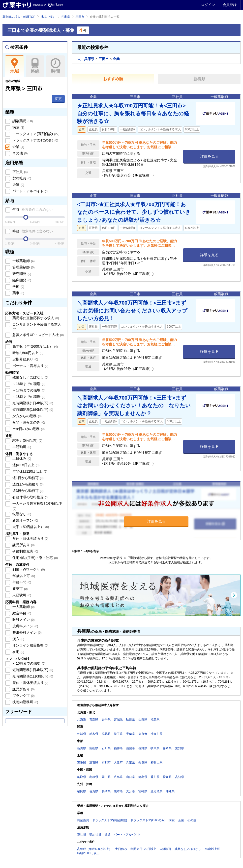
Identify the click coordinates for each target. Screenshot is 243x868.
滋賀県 (94, 763)
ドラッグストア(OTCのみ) (35, 140)
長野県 (143, 748)
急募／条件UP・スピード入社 (38, 335)
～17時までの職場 (28, 390)
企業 (18, 147)
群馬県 (106, 734)
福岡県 (82, 791)
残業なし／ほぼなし (30, 377)
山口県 (130, 777)
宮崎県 (143, 791)
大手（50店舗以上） (30, 527)
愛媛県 (167, 777)
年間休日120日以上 (29, 471)
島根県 (94, 777)
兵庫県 (65, 17)
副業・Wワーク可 (28, 569)
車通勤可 (21, 447)
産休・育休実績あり (30, 538)
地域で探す (48, 17)
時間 (55, 66)
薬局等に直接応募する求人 (35, 318)
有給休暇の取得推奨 (30, 497)
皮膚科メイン (25, 626)
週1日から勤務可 (27, 478)
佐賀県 (94, 791)
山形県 (143, 720)
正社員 (20, 172)
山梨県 (130, 748)
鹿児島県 (156, 791)
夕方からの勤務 (27, 416)
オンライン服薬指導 (30, 645)
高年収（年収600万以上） (35, 346)
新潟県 (82, 748)
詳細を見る (209, 156)
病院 (18, 127)
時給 (32, 231)
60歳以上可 (23, 576)
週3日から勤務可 (27, 491)
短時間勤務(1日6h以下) (32, 410)
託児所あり (23, 545)
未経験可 (21, 595)
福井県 (118, 748)
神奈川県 (156, 734)
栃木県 (94, 734)
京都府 (106, 763)
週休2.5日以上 (25, 465)
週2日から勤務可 (27, 484)
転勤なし (21, 514)
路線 (35, 66)
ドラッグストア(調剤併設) (35, 134)
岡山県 (106, 777)
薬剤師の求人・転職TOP (19, 17)
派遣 (18, 185)
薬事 (18, 293)
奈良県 (143, 763)
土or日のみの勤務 (28, 429)
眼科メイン (23, 620)
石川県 (106, 748)
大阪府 (118, 763)
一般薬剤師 (23, 261)
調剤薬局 (22, 121)
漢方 (18, 639)
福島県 (155, 720)
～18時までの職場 (28, 397)
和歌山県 (156, 763)
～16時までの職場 (28, 384)
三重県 (82, 763)
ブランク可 (23, 696)
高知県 (180, 777)
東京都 (143, 734)
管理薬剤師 (23, 267)
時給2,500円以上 (27, 353)
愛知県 (180, 748)
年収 (32, 210)
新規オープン (25, 520)
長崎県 (106, 791)
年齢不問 (21, 582)
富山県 (94, 748)
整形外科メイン (27, 632)
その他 (20, 153)
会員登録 (230, 5)
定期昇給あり (25, 359)
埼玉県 (118, 734)
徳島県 (143, 777)
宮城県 (118, 720)
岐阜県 (155, 748)
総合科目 (21, 613)
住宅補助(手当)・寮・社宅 (35, 558)
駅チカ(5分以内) (27, 440)
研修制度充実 (25, 551)
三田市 (80, 17)
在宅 (18, 652)
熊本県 (118, 791)
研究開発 (21, 274)
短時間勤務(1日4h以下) (32, 403)
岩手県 (106, 720)
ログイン (208, 5)
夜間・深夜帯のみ (28, 422)
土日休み (21, 458)
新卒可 (20, 589)
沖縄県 (170, 791)
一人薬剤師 (23, 607)
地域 (15, 66)
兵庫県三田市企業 (99, 59)
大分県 (130, 791)
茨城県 (82, 734)
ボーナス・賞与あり (30, 366)
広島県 (118, 777)
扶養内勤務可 (25, 702)
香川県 (155, 777)
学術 (18, 287)
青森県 (94, 720)
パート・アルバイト (30, 191)
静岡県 (167, 748)
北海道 (82, 720)
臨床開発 (21, 280)
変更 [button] (58, 99)
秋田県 (130, 720)
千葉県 (130, 734)
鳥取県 (82, 777)
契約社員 (21, 178)
